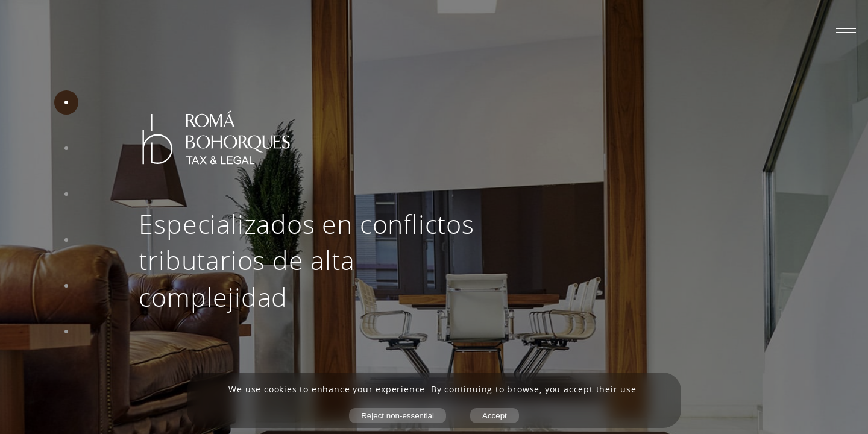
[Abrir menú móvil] (846, 28)
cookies (281, 389)
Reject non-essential (398, 416)
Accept (495, 416)
